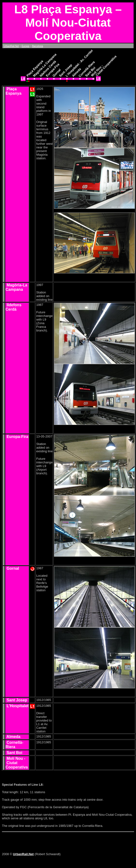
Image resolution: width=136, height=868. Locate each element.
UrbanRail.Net (11, 46)
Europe (26, 46)
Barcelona (37, 46)
